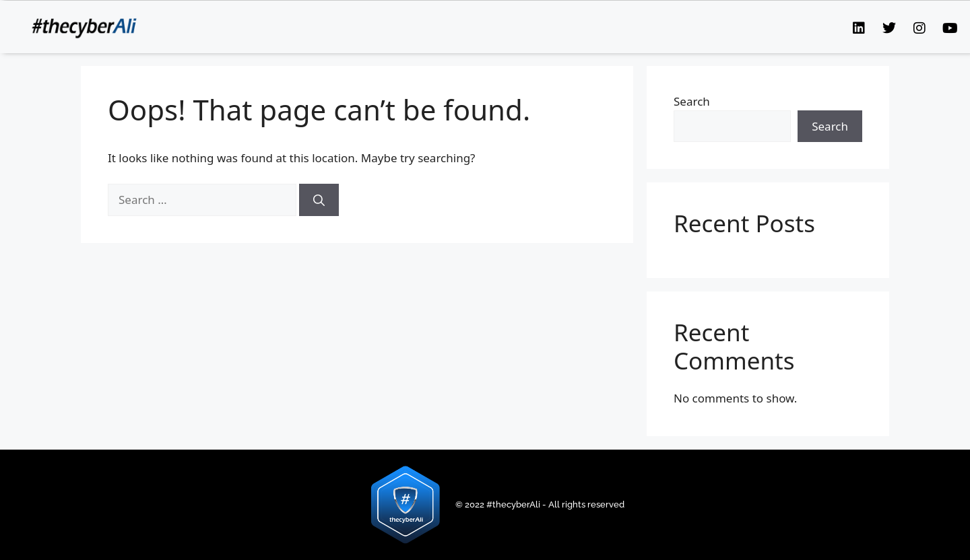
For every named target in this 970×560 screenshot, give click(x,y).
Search (692, 101)
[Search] (319, 200)
